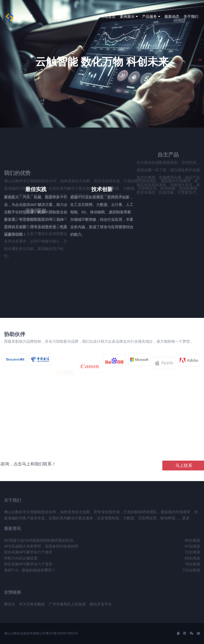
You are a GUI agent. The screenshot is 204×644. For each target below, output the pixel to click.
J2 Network (26, 17)
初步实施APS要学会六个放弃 (28, 552)
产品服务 (151, 16)
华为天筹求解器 (32, 604)
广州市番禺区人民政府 (67, 604)
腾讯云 (10, 604)
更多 (186, 518)
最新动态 (172, 16)
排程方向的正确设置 (21, 558)
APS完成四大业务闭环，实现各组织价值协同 (41, 546)
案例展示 (129, 16)
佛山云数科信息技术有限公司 (25, 633)
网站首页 (108, 16)
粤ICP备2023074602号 (62, 633)
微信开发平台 (101, 604)
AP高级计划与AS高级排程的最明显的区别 (39, 540)
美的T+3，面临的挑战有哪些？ (30, 570)
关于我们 (191, 16)
